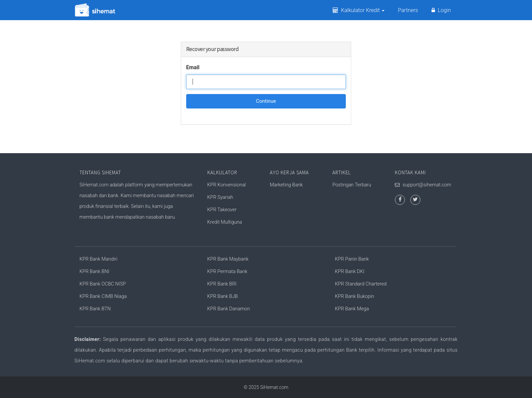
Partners (408, 10)
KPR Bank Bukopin (355, 296)
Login (441, 10)
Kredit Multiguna (225, 222)
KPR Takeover (222, 210)
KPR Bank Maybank (228, 259)
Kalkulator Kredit (359, 10)
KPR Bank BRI (222, 284)
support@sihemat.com (427, 185)
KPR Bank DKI (350, 272)
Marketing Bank (286, 185)
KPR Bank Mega (352, 309)
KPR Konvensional (227, 185)
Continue (266, 101)
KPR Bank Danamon (229, 309)
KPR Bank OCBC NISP (103, 284)
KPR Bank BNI (94, 272)
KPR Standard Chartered (361, 284)
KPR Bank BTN (95, 309)
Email (193, 67)
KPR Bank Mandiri (99, 259)
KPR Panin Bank (352, 259)
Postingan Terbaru (352, 185)
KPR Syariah (220, 197)
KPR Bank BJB (223, 296)
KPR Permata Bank (227, 272)
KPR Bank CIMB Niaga (103, 296)
